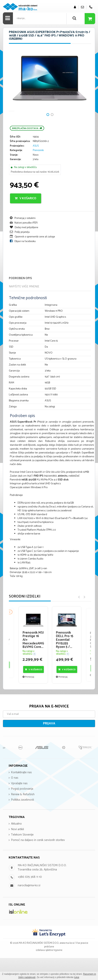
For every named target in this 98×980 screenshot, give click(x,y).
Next (14, 93)
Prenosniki (38, 172)
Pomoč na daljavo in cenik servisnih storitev (38, 862)
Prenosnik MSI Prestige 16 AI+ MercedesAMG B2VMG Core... (33, 662)
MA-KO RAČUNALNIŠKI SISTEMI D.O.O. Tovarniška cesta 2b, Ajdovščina (42, 889)
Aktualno (16, 846)
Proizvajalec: (17, 168)
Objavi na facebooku (23, 263)
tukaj (76, 977)
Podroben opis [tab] (20, 300)
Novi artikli (17, 851)
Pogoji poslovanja (22, 811)
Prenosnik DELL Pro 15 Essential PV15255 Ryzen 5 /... (65, 662)
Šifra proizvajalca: (20, 163)
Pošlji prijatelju (20, 254)
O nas (15, 800)
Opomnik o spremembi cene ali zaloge (32, 259)
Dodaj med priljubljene (24, 249)
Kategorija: (16, 172)
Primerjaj (28, 699)
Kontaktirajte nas (21, 794)
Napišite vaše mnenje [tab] (24, 308)
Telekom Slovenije (22, 857)
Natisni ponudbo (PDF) (24, 245)
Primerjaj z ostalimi (23, 240)
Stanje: (14, 177)
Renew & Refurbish (23, 816)
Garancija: (16, 181)
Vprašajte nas (19, 805)
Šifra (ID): (15, 159)
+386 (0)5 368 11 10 (30, 899)
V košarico (26, 220)
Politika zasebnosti (22, 822)
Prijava (49, 745)
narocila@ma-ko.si (29, 907)
